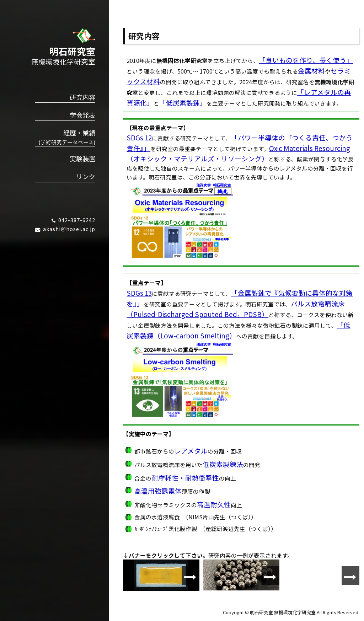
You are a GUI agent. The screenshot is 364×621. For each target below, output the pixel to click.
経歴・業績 (65, 137)
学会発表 (82, 115)
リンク (86, 176)
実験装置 (82, 159)
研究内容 (82, 97)
